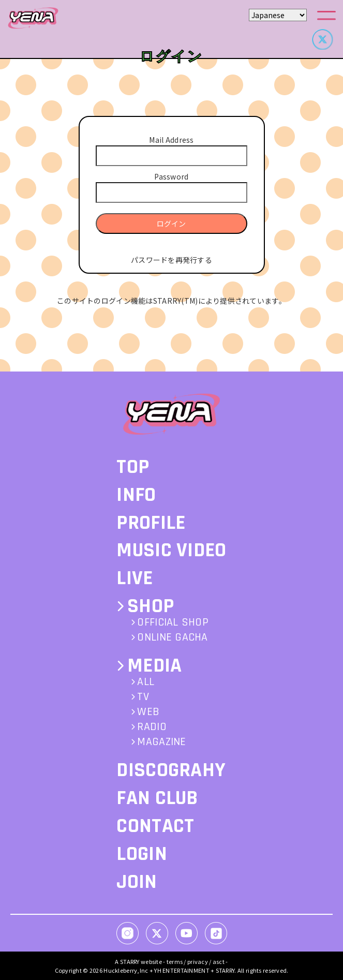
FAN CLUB (157, 798)
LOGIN (141, 854)
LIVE (135, 578)
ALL (146, 682)
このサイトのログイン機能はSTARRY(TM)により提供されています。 (172, 301)
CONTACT (155, 826)
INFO (136, 495)
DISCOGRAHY (171, 770)
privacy (198, 961)
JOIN (137, 882)
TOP (133, 467)
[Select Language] (278, 15)
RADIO (152, 727)
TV (143, 697)
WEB (148, 712)
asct (219, 961)
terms (175, 961)
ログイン (171, 224)
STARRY (130, 961)
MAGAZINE (161, 742)
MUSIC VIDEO (171, 550)
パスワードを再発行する (172, 260)
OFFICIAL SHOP (173, 622)
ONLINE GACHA (172, 637)
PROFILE (151, 523)
